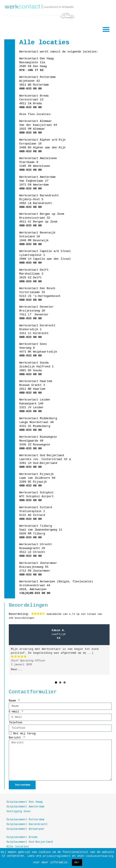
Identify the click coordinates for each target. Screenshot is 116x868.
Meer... (17, 669)
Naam (13, 701)
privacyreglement (57, 856)
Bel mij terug (24, 734)
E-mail (15, 712)
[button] (106, 29)
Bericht (16, 738)
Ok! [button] (77, 863)
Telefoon (16, 723)
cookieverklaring (99, 856)
